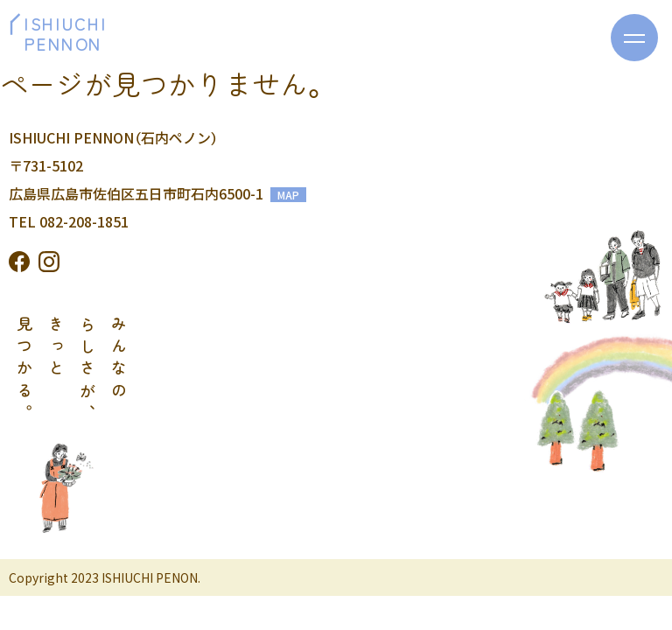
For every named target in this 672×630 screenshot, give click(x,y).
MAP (288, 195)
